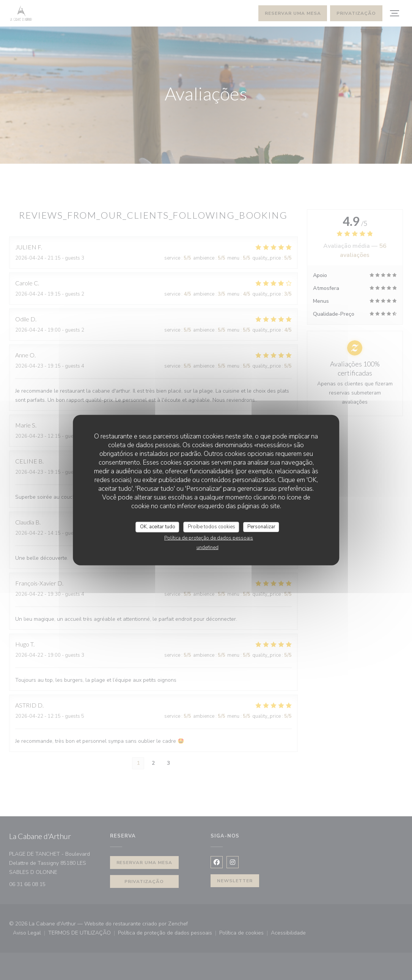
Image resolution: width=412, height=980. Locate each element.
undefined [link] (208, 547)
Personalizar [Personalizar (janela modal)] (261, 527)
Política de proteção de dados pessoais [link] (209, 538)
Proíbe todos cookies (212, 527)
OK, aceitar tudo (158, 527)
